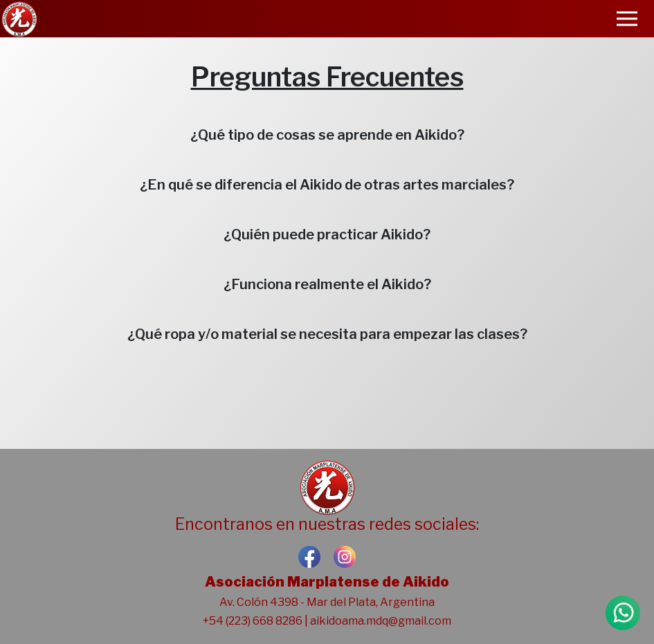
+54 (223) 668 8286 (253, 621)
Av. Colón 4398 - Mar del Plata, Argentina (327, 602)
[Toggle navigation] (627, 19)
